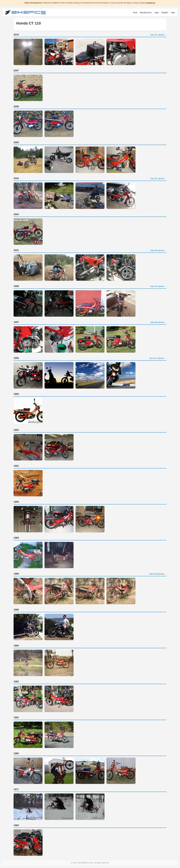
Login (157, 13)
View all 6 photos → (158, 322)
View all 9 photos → (158, 286)
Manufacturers (146, 13)
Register (165, 13)
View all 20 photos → (158, 574)
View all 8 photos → (158, 250)
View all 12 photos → (158, 358)
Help (173, 13)
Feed (135, 13)
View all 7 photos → (158, 35)
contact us (150, 3)
